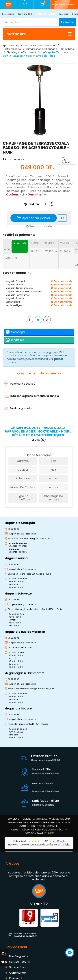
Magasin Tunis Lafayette (19, 288)
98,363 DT (37, 251)
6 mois (35, 243)
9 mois (50, 243)
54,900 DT (66, 251)
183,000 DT (11, 258)
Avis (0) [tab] (39, 440)
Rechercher (68, 22)
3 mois (16, 246)
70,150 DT (51, 251)
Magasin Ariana (14, 285)
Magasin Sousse (15, 298)
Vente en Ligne (14, 305)
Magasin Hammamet (18, 295)
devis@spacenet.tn (25, 935)
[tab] (39, 431)
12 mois (64, 243)
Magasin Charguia (16, 281)
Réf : (6, 159)
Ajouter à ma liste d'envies (39, 373)
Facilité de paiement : (19, 235)
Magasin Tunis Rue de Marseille (23, 291)
